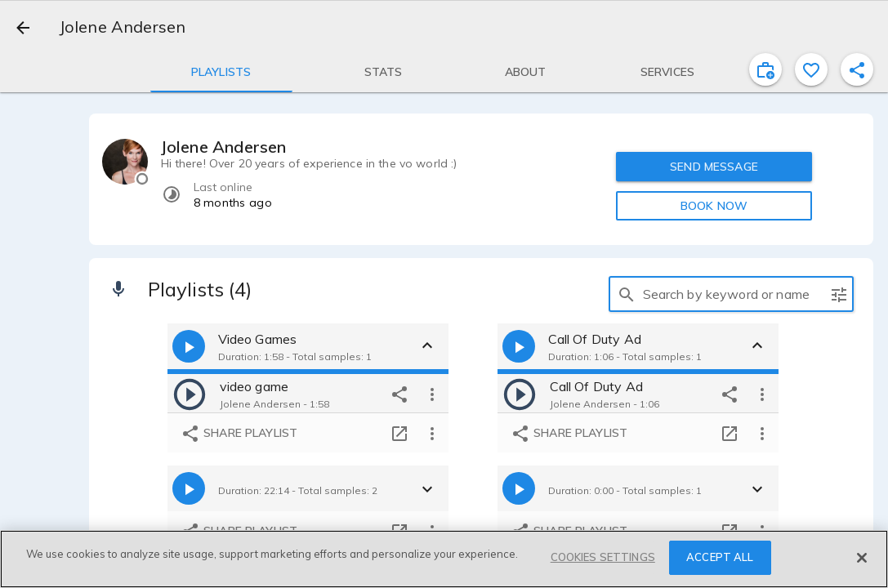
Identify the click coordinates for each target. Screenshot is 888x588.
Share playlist (239, 434)
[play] (190, 394)
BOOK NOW (714, 206)
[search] (627, 294)
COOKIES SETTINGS (603, 557)
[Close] (862, 558)
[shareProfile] (857, 69)
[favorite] (811, 69)
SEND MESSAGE (714, 167)
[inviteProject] (765, 69)
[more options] (432, 394)
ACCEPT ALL (720, 557)
